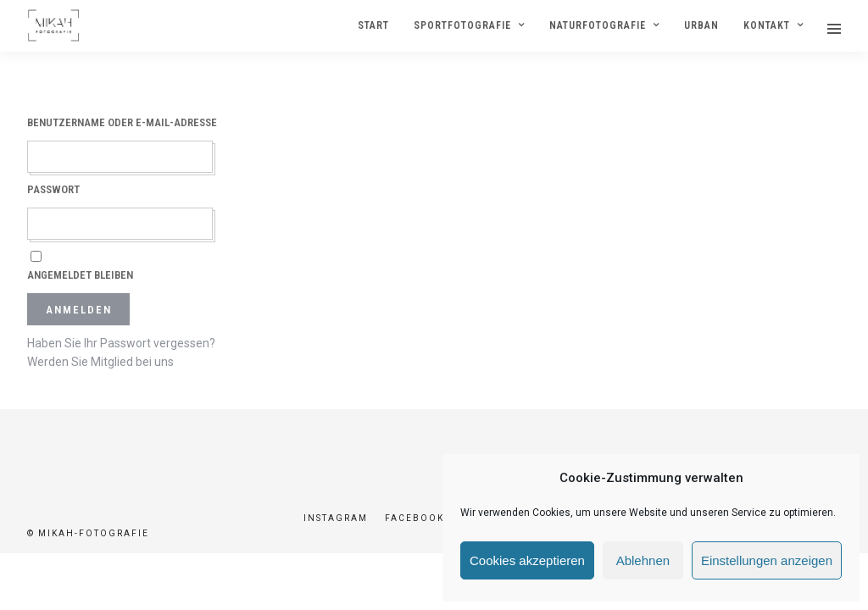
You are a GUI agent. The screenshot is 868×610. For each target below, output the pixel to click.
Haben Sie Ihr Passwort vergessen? (121, 344)
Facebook (415, 519)
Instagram (336, 519)
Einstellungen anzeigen (767, 560)
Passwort (53, 190)
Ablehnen (643, 560)
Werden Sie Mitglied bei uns (100, 363)
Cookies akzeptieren (527, 560)
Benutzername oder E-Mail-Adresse (122, 123)
